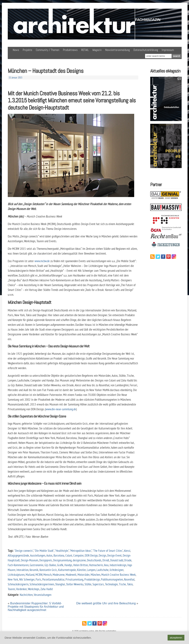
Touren (11, 589)
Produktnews (70, 50)
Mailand (30, 575)
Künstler (81, 570)
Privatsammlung (74, 579)
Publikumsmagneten (112, 579)
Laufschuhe (103, 570)
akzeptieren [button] (176, 638)
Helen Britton (81, 565)
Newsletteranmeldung (117, 50)
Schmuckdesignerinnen (42, 584)
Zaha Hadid (47, 589)
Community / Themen (48, 50)
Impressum (168, 50)
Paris (38, 579)
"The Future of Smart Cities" (108, 551)
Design (102, 555)
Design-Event (114, 555)
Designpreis (46, 560)
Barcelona (59, 555)
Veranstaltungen (43, 595)
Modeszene (59, 575)
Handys (68, 565)
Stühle (88, 584)
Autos (49, 555)
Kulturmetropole (67, 570)
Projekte (27, 50)
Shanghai (60, 584)
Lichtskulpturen (16, 575)
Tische (122, 584)
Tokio (130, 584)
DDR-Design (91, 555)
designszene (79, 560)
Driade (128, 560)
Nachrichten (26, 595)
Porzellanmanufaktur (53, 579)
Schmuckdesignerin (18, 584)
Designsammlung (62, 560)
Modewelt (71, 575)
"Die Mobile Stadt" (44, 551)
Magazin (97, 50)
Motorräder (84, 575)
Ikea (106, 565)
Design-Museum (30, 560)
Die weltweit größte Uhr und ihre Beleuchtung (106, 603)
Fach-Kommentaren (18, 565)
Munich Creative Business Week (118, 575)
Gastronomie (37, 565)
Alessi (127, 551)
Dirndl (106, 560)
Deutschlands (94, 560)
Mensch (47, 575)
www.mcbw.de (42, 261)
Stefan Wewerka (75, 584)
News (16, 50)
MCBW (39, 575)
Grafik (60, 565)
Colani (69, 555)
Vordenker (21, 589)
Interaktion (22, 570)
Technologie (111, 584)
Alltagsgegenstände (18, 555)
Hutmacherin (96, 565)
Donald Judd (117, 560)
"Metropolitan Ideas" (81, 551)
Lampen (91, 570)
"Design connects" (24, 551)
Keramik (34, 570)
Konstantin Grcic (48, 570)
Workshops (34, 589)
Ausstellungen (38, 555)
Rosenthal (129, 579)
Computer (78, 555)
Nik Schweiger (27, 579)
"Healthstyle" (62, 551)
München (95, 575)
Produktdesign (92, 579)
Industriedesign (118, 565)
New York (13, 579)
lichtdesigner (117, 570)
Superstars (98, 584)
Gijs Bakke (50, 565)
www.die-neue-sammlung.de (61, 409)
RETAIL (85, 50)
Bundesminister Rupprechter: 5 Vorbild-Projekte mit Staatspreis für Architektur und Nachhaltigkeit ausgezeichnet (36, 607)
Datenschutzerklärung (146, 50)
